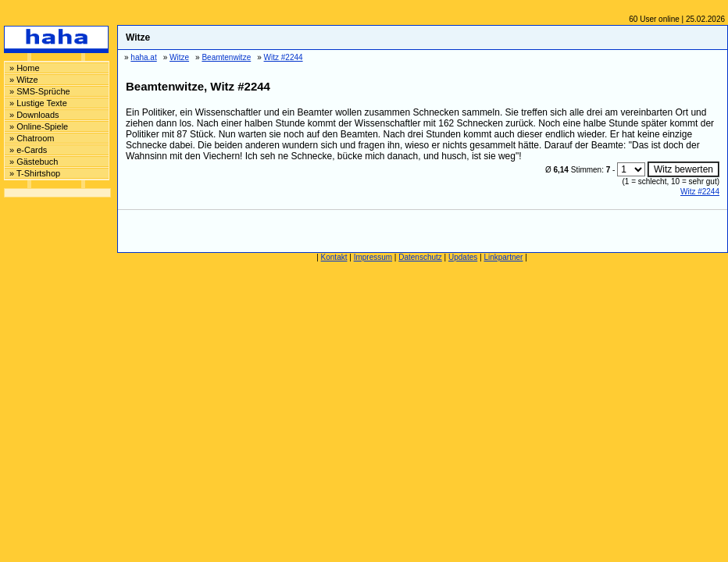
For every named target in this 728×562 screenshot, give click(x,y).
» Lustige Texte (38, 103)
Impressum (373, 257)
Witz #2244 (700, 192)
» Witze (24, 80)
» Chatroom (32, 138)
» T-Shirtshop (35, 173)
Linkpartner (503, 257)
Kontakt (334, 257)
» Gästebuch (34, 162)
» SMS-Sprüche (40, 91)
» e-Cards (28, 150)
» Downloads (34, 115)
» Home (25, 68)
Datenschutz (420, 257)
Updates (463, 257)
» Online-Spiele (39, 126)
